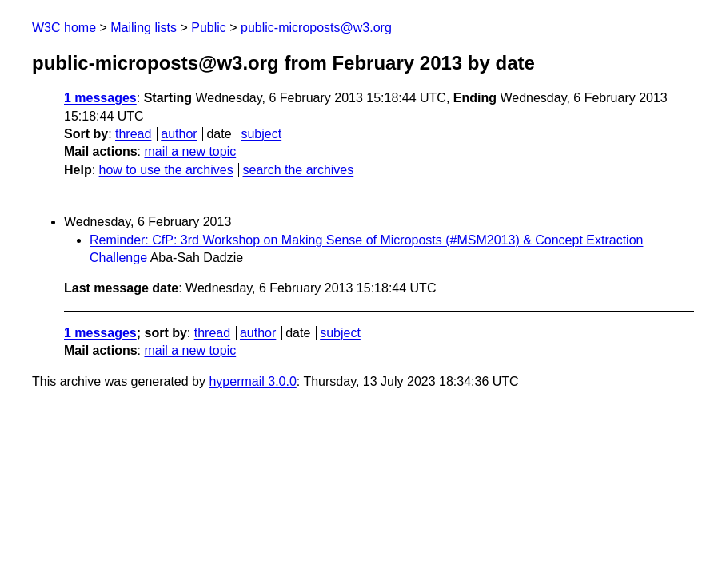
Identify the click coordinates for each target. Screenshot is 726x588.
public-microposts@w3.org (316, 28)
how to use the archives (166, 170)
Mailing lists (144, 28)
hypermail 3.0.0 (252, 381)
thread (133, 134)
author (179, 134)
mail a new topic (190, 151)
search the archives (299, 170)
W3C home (64, 28)
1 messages (100, 98)
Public (209, 28)
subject (261, 134)
